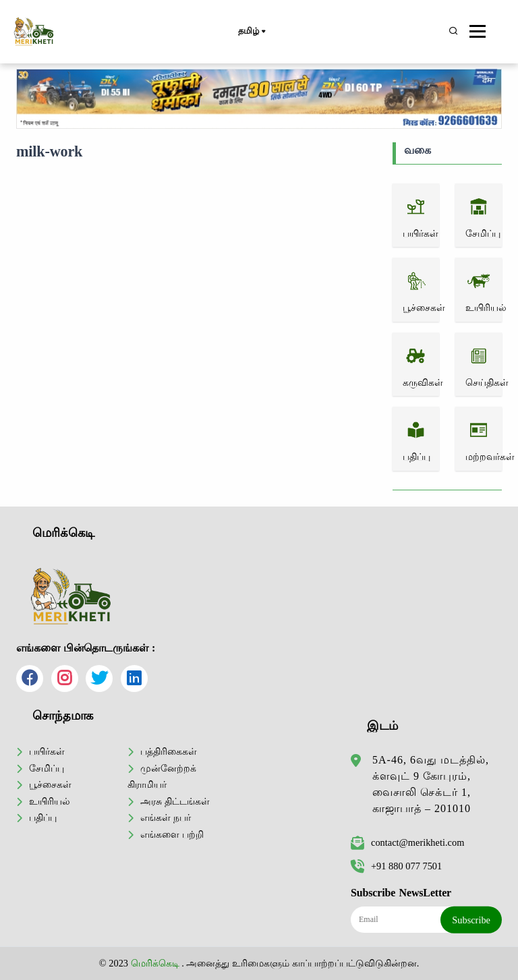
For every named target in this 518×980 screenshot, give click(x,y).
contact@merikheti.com (407, 842)
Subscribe (471, 920)
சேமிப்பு (47, 768)
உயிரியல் (50, 801)
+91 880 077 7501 (396, 866)
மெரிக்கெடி (155, 963)
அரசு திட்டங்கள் (175, 801)
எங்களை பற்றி (172, 834)
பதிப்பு (43, 817)
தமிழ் (251, 32)
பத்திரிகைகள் (169, 751)
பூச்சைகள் (50, 784)
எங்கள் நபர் (166, 817)
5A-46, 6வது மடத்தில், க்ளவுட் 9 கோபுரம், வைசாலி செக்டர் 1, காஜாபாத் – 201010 (431, 784)
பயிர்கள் (47, 751)
